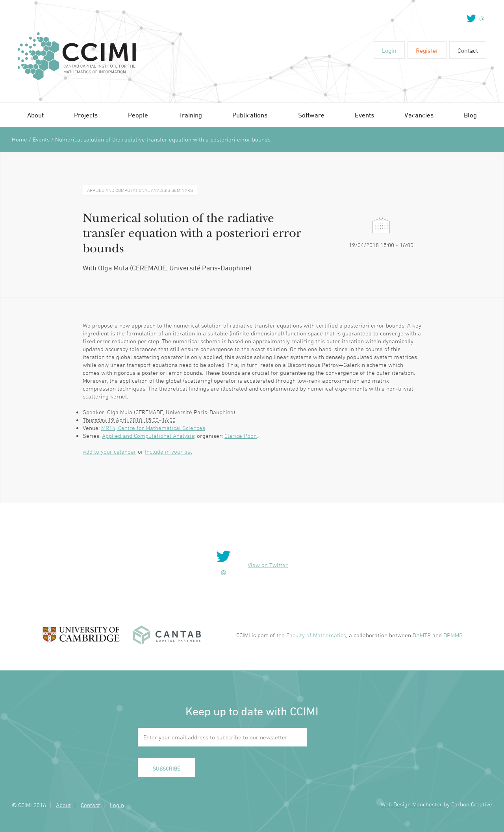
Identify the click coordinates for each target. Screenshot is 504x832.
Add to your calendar (109, 451)
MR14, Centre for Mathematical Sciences (153, 428)
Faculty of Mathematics (316, 635)
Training (190, 115)
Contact (468, 50)
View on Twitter (268, 565)
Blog (470, 115)
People (138, 115)
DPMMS (453, 635)
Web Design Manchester (411, 804)
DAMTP (422, 635)
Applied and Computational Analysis (148, 436)
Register (427, 50)
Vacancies (419, 115)
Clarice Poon (241, 436)
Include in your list (169, 451)
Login (389, 50)
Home (19, 139)
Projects (86, 115)
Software (311, 115)
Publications (250, 115)
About (35, 115)
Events (364, 115)
